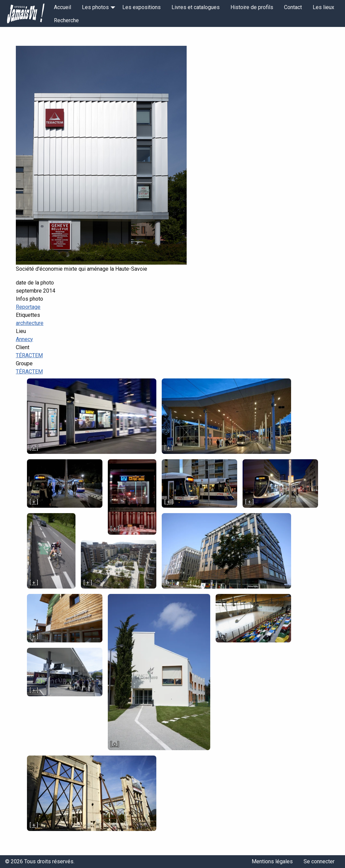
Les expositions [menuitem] (142, 7)
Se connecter (319, 861)
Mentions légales (272, 861)
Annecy (24, 339)
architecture (30, 323)
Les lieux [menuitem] (323, 7)
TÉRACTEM (29, 355)
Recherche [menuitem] (66, 20)
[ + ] (34, 448)
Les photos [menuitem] (95, 7)
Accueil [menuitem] (62, 7)
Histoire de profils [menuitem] (252, 7)
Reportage (28, 307)
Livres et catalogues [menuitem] (196, 7)
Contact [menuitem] (293, 7)
